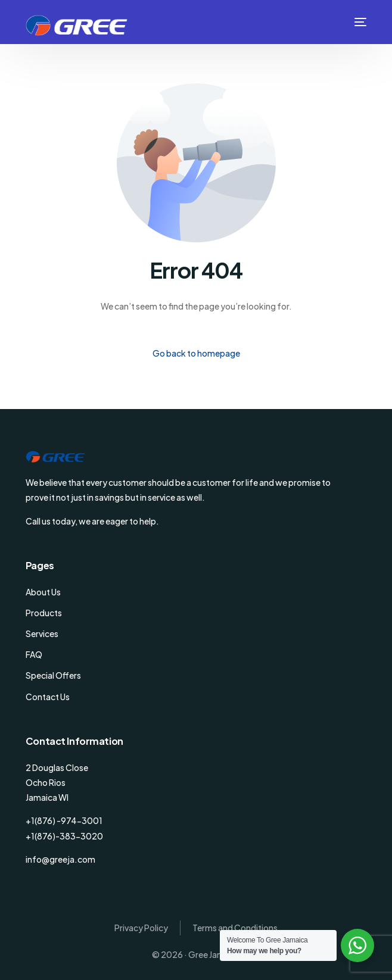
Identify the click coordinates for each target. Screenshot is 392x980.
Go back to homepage (196, 353)
